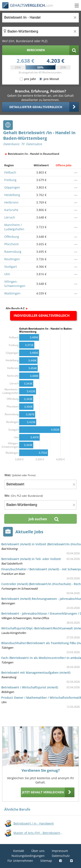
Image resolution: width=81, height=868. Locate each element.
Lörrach (10, 217)
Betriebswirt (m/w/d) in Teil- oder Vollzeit (31, 559)
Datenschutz (61, 856)
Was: (20, 475)
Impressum (60, 851)
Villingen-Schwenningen (15, 284)
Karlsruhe (11, 210)
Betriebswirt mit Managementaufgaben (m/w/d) (36, 673)
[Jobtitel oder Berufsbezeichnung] (40, 18)
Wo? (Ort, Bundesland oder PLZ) (25, 41)
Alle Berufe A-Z (15, 308)
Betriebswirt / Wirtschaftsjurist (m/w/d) (30, 687)
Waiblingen (12, 293)
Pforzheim (12, 244)
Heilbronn (11, 202)
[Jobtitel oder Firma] (40, 484)
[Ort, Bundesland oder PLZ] (40, 32)
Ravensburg (13, 252)
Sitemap (46, 861)
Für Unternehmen (20, 861)
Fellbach (10, 172)
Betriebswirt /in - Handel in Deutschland (34, 154)
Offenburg (12, 237)
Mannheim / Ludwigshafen (14, 227)
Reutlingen (12, 259)
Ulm (7, 274)
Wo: (24, 496)
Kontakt (19, 851)
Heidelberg (12, 195)
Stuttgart (11, 267)
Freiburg (10, 180)
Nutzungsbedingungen (28, 856)
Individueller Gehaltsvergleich (42, 315)
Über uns (38, 851)
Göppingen (12, 187)
